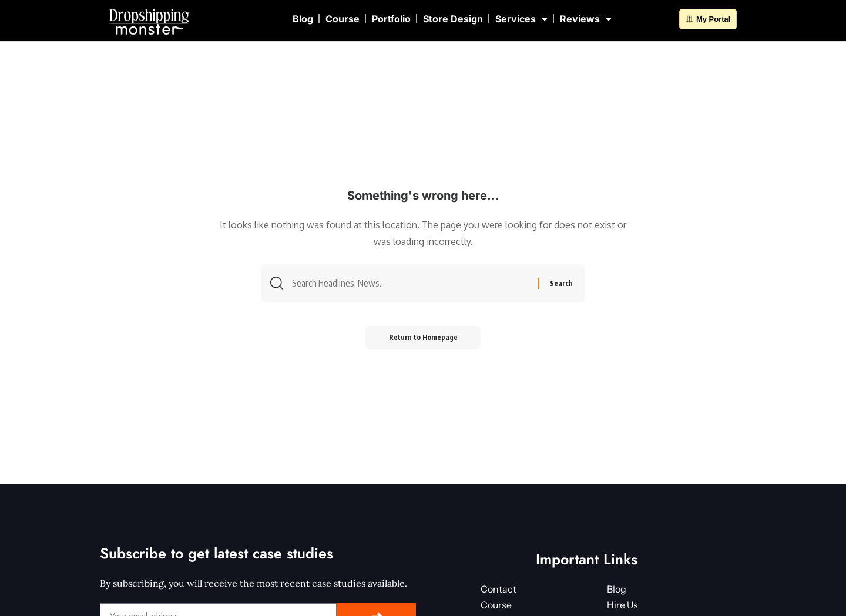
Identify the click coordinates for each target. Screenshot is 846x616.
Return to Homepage (423, 338)
